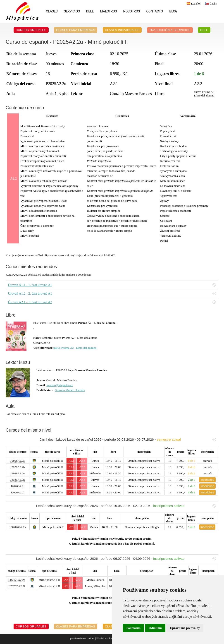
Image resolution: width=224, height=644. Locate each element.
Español (193, 4)
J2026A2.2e (17, 473)
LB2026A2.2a (17, 580)
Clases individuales (122, 30)
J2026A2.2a (17, 461)
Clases (52, 11)
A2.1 (71, 461)
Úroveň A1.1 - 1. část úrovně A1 (112, 285)
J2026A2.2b (18, 467)
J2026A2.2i (17, 486)
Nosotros (132, 11)
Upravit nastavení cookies (82, 638)
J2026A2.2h (18, 480)
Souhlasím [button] (133, 628)
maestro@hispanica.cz (60, 385)
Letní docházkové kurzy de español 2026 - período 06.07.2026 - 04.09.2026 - (126, 559)
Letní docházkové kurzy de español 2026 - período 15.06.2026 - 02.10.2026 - (126, 506)
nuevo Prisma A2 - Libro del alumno (75, 348)
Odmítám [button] (155, 628)
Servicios (72, 11)
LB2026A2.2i (17, 586)
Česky (211, 4)
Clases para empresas (76, 30)
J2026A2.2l (17, 492)
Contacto (155, 11)
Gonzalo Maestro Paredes (70, 390)
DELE (90, 11)
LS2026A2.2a (18, 527)
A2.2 (82, 461)
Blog (173, 11)
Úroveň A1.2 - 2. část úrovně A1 (112, 293)
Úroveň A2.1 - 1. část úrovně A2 (112, 302)
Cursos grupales (31, 30)
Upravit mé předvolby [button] (185, 628)
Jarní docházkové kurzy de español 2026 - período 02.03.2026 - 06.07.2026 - (128, 439)
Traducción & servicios (170, 30)
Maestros (108, 11)
